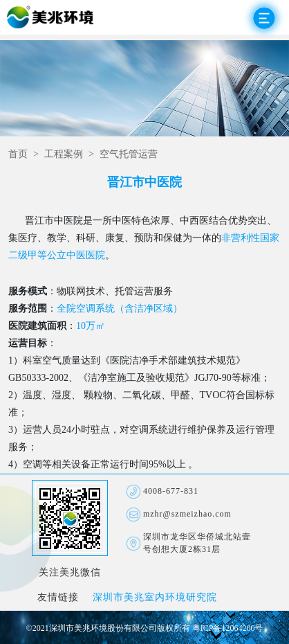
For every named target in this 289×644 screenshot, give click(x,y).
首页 (18, 155)
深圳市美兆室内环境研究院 (155, 598)
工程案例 (64, 155)
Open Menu (264, 18)
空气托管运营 (129, 155)
